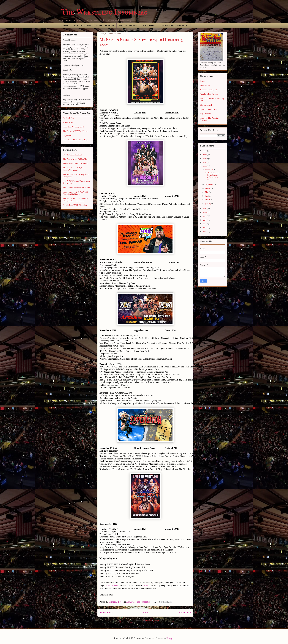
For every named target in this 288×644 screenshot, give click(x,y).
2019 (205, 216)
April (207, 196)
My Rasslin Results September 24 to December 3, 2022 (212, 176)
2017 (205, 224)
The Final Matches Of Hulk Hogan (76, 159)
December (209, 170)
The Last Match (149, 25)
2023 (205, 162)
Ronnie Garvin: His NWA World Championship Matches (75, 193)
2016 (205, 228)
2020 (205, 212)
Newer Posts (106, 613)
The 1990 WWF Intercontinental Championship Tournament (75, 200)
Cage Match (67, 135)
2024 (205, 158)
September (209, 184)
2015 (205, 231)
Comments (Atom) (151, 621)
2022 (205, 166)
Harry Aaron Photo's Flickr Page (75, 140)
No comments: (144, 602)
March (208, 200)
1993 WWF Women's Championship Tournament (77, 182)
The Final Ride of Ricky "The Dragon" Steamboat (74, 169)
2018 (205, 220)
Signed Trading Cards (82, 25)
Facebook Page (69, 118)
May (207, 192)
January (208, 204)
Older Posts (185, 613)
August (208, 188)
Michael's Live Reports (105, 25)
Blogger (170, 638)
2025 (205, 155)
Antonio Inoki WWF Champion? (75, 205)
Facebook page (111, 586)
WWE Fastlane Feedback (73, 155)
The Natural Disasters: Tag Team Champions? (76, 176)
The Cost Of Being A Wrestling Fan (174, 25)
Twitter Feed (68, 123)
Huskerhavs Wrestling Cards (74, 127)
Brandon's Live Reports (128, 25)
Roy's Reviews (205, 114)
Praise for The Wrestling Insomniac (209, 119)
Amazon (146, 586)
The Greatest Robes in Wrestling (75, 163)
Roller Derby (205, 85)
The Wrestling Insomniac (104, 12)
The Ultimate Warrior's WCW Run (77, 188)
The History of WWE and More (75, 131)
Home (66, 25)
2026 (205, 151)
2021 (205, 208)
